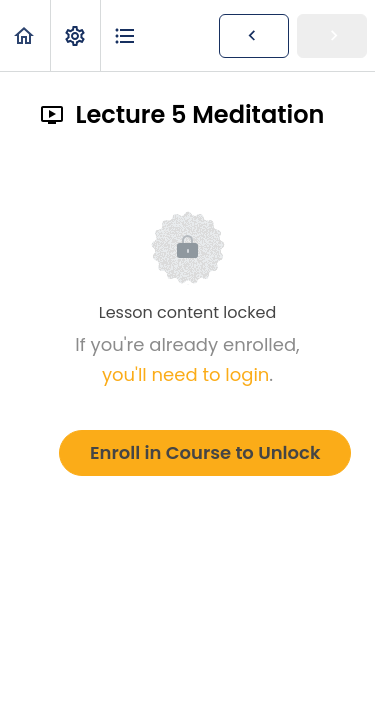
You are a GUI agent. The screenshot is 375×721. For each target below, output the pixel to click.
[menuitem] (75, 35)
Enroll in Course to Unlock (205, 452)
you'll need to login (185, 374)
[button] (25, 35)
